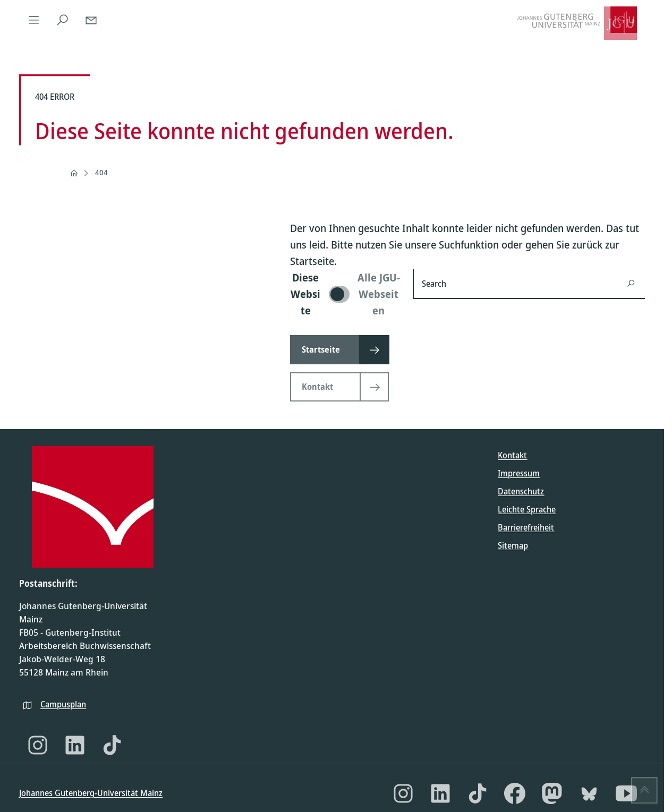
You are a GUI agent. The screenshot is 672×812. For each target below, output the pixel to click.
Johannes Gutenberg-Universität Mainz (91, 793)
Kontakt (512, 455)
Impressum (519, 473)
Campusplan (63, 704)
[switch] (345, 294)
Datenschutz (521, 491)
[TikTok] (112, 745)
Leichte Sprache (527, 509)
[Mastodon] (552, 793)
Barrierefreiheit (526, 527)
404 (101, 172)
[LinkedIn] (75, 745)
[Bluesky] (589, 793)
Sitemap (513, 545)
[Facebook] (515, 793)
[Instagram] (38, 745)
